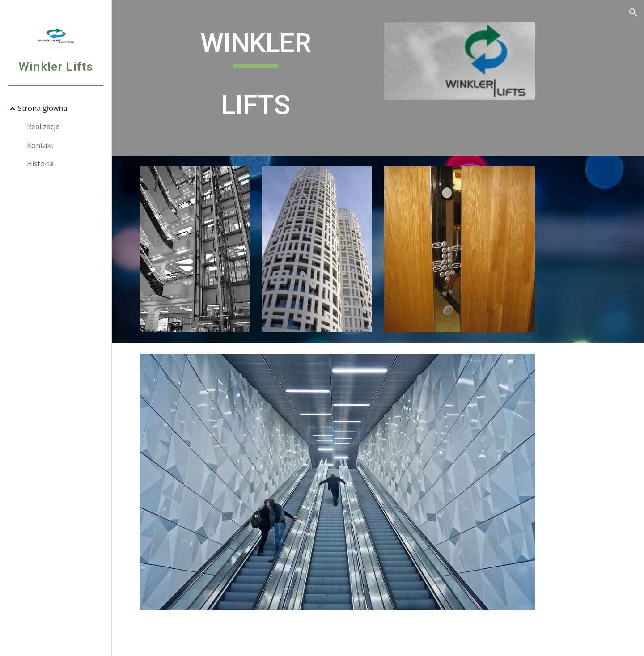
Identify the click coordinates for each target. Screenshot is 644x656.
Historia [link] (40, 164)
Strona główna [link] (42, 108)
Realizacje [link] (43, 127)
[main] (256, 78)
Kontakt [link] (40, 145)
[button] (633, 13)
